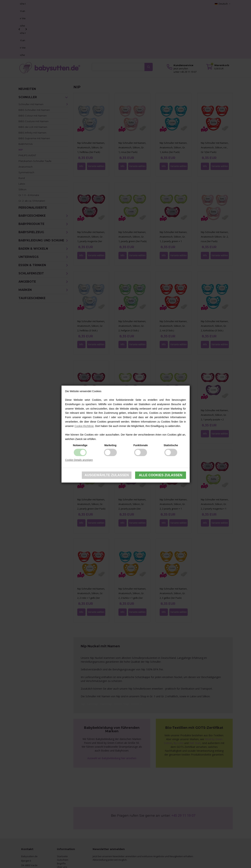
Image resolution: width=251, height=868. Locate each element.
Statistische (171, 445)
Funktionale (141, 445)
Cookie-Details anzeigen (79, 460)
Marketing (110, 445)
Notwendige (80, 445)
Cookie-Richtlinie (84, 426)
